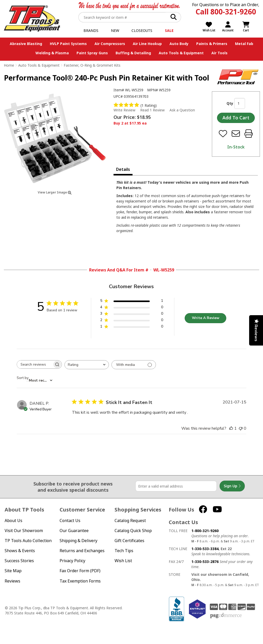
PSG (226, 616)
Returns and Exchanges (82, 551)
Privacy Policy (72, 561)
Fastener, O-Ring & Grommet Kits (92, 65)
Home (9, 65)
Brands (91, 30)
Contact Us (70, 521)
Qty (230, 103)
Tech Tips (124, 551)
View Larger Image (55, 192)
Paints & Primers (212, 44)
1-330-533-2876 (205, 562)
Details (123, 169)
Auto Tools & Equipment (181, 53)
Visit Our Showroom (24, 531)
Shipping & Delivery (78, 541)
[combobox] (87, 365)
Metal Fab (244, 44)
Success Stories (19, 561)
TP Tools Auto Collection (28, 541)
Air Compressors (110, 44)
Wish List (123, 561)
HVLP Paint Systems (68, 44)
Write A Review (206, 318)
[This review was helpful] (231, 428)
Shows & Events (20, 551)
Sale (169, 30)
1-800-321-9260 (205, 531)
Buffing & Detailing (133, 53)
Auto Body (179, 44)
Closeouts (142, 30)
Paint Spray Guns (92, 53)
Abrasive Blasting (26, 44)
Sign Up (232, 486)
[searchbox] (35, 364)
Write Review (124, 110)
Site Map (13, 571)
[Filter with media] (134, 365)
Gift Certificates (129, 541)
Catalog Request (130, 521)
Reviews (12, 581)
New (115, 30)
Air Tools (219, 53)
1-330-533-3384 (205, 549)
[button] (132, 302)
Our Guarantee (74, 531)
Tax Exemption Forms (80, 581)
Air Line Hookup (147, 44)
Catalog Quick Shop (133, 531)
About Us (13, 521)
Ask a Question (182, 110)
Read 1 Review (152, 110)
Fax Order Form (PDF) (80, 571)
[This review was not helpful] (241, 428)
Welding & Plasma (52, 53)
